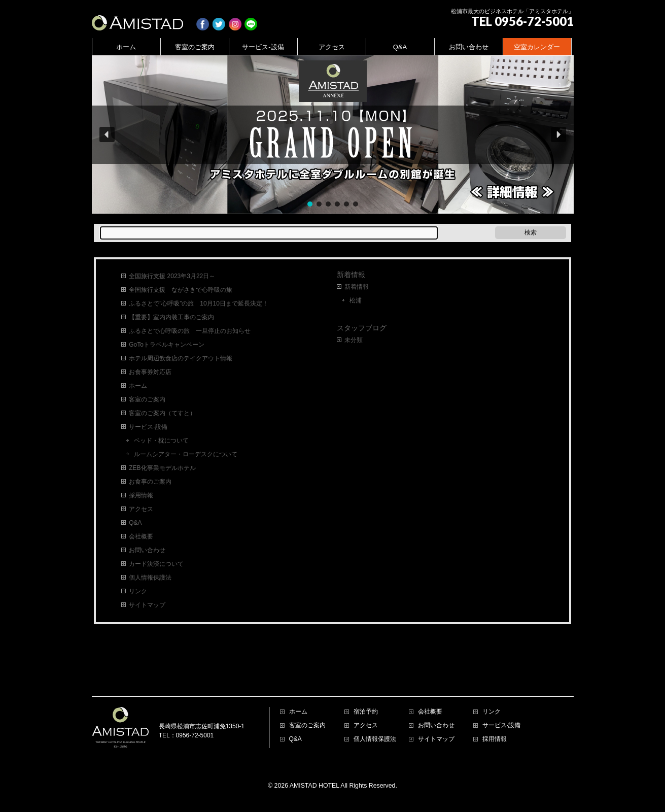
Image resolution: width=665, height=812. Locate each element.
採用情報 (141, 495)
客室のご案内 (147, 399)
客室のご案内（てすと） (162, 413)
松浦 (356, 300)
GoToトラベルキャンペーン (167, 345)
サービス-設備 (148, 427)
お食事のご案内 (150, 482)
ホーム (138, 386)
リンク (138, 591)
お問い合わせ (147, 550)
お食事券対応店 (150, 372)
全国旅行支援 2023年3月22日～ (172, 276)
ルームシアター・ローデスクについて (186, 454)
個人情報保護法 (150, 578)
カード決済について (156, 564)
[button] (333, 134)
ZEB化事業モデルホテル (162, 468)
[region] (333, 134)
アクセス (141, 509)
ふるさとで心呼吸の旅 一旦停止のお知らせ (190, 331)
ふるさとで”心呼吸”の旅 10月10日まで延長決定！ (199, 303)
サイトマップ (147, 605)
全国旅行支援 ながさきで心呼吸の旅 (181, 290)
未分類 (354, 340)
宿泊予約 (366, 665)
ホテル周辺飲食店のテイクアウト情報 (181, 358)
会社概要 (141, 536)
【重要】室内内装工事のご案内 (171, 317)
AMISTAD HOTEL (314, 739)
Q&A (135, 523)
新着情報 (351, 275)
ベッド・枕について (161, 441)
